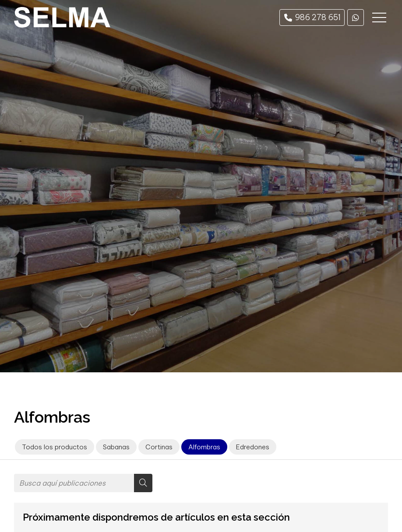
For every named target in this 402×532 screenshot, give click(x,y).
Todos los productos (55, 447)
